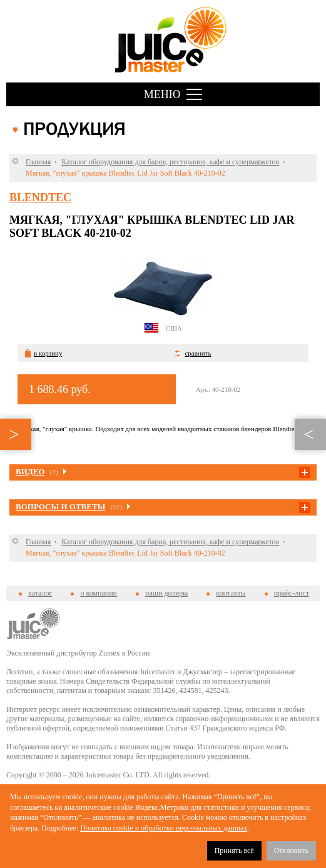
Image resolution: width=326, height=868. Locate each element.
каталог (40, 593)
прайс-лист (292, 593)
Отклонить (291, 851)
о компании (99, 593)
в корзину (48, 353)
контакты (231, 593)
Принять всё (234, 851)
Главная (38, 162)
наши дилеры (166, 593)
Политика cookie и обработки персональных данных (164, 828)
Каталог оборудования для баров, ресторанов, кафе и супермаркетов (170, 162)
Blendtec (40, 197)
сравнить (198, 353)
